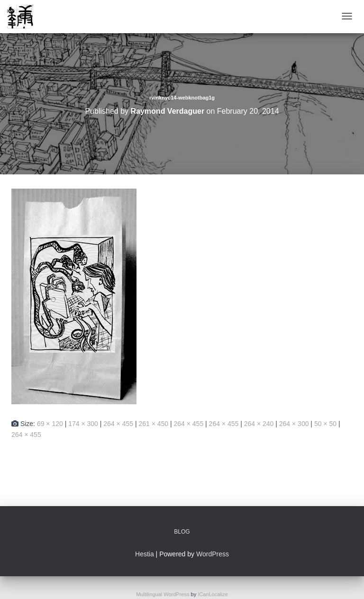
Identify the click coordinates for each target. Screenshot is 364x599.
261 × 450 (153, 424)
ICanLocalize (213, 594)
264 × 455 (118, 424)
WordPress (213, 554)
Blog (182, 532)
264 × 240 (259, 424)
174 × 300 (83, 424)
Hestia (145, 554)
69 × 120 (50, 424)
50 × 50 (325, 424)
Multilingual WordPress (163, 594)
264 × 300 (294, 424)
